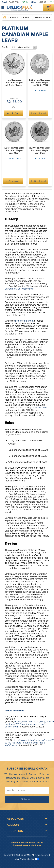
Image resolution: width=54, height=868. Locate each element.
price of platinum (24, 321)
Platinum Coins (27, 17)
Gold (4, 2)
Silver (34, 2)
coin (44, 408)
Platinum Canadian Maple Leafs (44, 17)
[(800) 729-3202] (36, 8)
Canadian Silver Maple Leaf (19, 289)
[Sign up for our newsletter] (27, 790)
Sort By (5, 47)
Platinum (15, 17)
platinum (37, 408)
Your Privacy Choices (27, 859)
